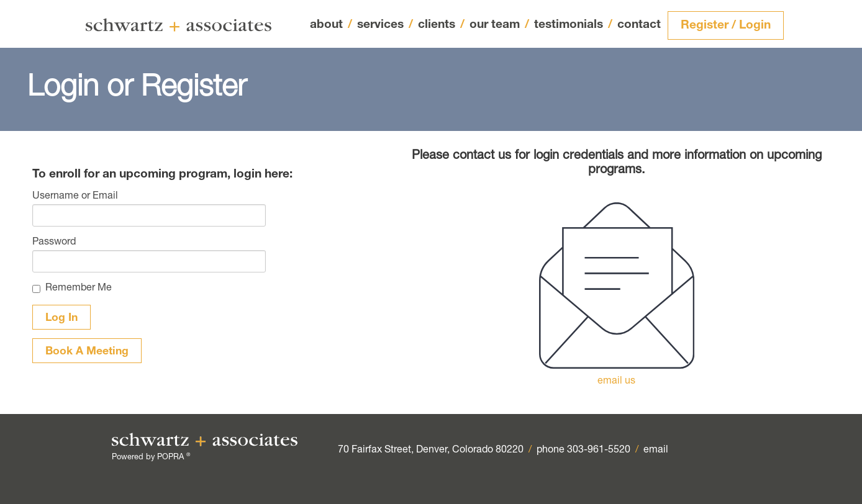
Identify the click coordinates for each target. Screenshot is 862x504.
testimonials (573, 25)
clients (441, 25)
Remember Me (79, 289)
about (331, 25)
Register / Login (726, 26)
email (656, 451)
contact (639, 25)
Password (54, 243)
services (385, 26)
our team (499, 26)
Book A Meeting (87, 352)
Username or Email (75, 197)
